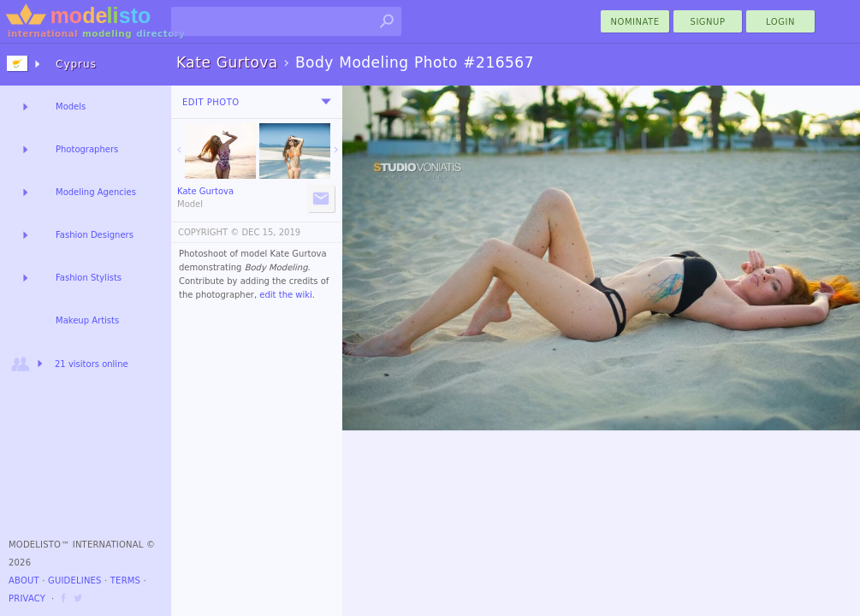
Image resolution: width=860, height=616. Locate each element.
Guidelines (75, 580)
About (24, 580)
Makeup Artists (87, 320)
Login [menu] (780, 22)
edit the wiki (286, 295)
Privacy (27, 598)
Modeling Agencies (96, 192)
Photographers (87, 149)
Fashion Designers (95, 235)
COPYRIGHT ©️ (208, 232)
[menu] (326, 102)
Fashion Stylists (89, 278)
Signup (708, 22)
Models (71, 107)
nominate (635, 22)
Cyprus (76, 64)
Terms (125, 580)
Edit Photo (211, 102)
